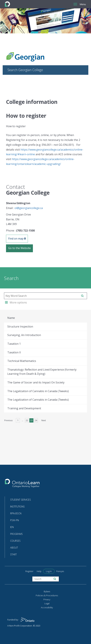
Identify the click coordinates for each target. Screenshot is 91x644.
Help (39, 571)
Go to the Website (19, 248)
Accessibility (47, 607)
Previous (8, 420)
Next (44, 420)
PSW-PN (15, 520)
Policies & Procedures (47, 595)
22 (27, 420)
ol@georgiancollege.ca (29, 208)
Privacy (47, 599)
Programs (16, 534)
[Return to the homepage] (22, 484)
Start (13, 554)
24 (36, 420)
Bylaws (47, 591)
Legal (47, 603)
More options (16, 302)
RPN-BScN (16, 513)
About (14, 548)
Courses (15, 541)
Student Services (21, 500)
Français (60, 571)
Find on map (17, 239)
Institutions (17, 507)
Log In (49, 571)
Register (29, 571)
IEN (12, 527)
